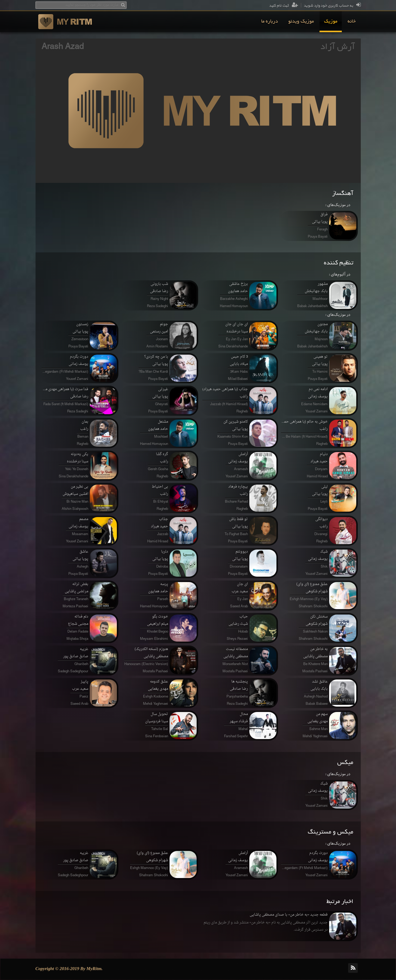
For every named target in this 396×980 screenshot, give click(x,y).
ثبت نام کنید (284, 6)
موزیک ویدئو (301, 22)
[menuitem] (352, 22)
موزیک (331, 22)
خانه (352, 22)
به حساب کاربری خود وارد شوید (332, 6)
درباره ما (270, 22)
